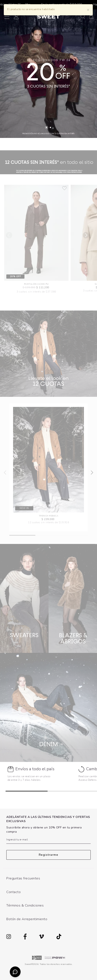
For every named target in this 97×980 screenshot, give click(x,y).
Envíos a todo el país (35, 769)
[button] (83, 16)
